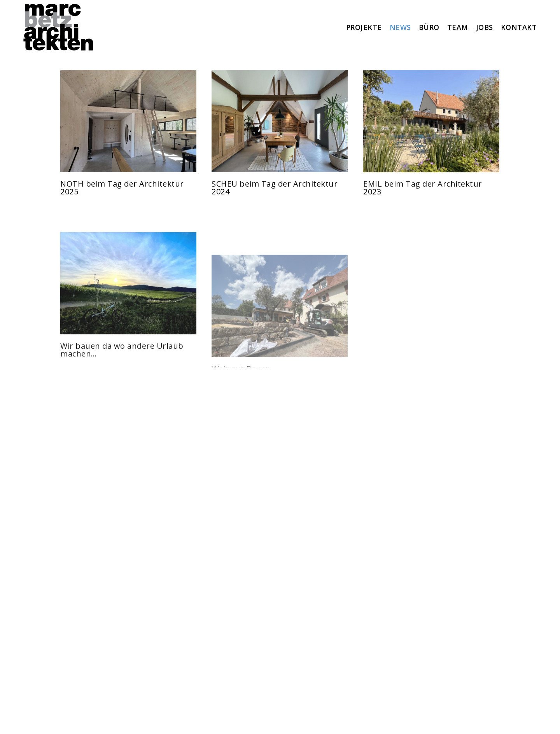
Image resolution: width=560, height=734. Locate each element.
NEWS (400, 27)
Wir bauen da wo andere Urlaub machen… (122, 372)
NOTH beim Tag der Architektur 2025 (122, 188)
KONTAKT (519, 27)
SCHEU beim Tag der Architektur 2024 (275, 188)
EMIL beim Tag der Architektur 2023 (423, 193)
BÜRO (429, 27)
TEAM (458, 27)
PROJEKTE (364, 27)
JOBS (485, 27)
